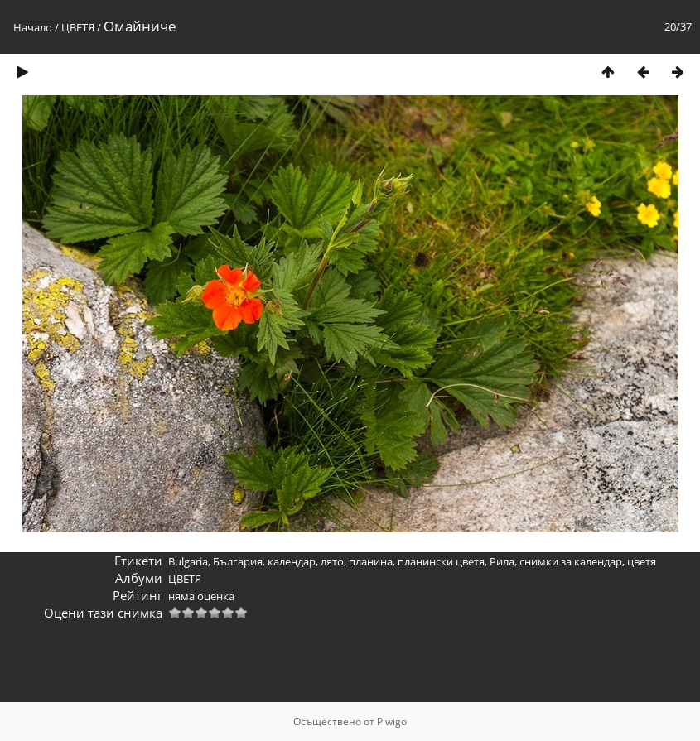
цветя (642, 561)
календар (292, 561)
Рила (502, 561)
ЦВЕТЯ (78, 27)
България (238, 561)
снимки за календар (571, 561)
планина (371, 561)
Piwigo (392, 722)
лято (332, 561)
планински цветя (441, 561)
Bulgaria (188, 561)
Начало (33, 27)
